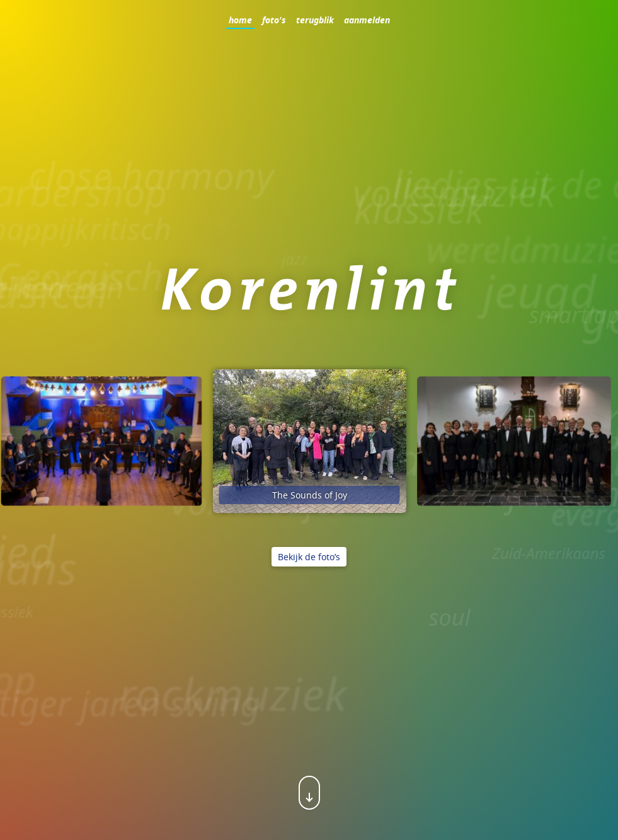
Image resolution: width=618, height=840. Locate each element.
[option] (310, 441)
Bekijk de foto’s (309, 557)
